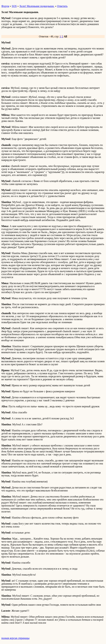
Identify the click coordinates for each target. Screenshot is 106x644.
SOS (14, 6)
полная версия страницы (15, 638)
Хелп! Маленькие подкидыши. (37, 6)
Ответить (62, 6)
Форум (5, 6)
